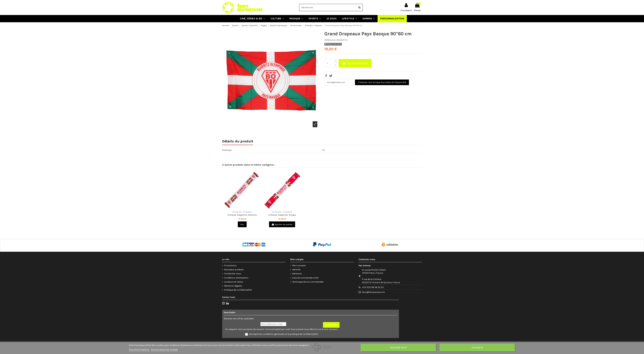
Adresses (297, 274)
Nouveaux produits (234, 270)
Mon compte (299, 266)
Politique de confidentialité (238, 290)
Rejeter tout (398, 348)
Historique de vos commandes (308, 282)
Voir (242, 224)
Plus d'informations (139, 350)
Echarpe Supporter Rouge (282, 215)
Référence (330, 40)
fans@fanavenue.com (373, 292)
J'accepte (477, 348)
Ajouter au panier (355, 63)
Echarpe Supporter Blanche (242, 215)
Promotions (230, 266)
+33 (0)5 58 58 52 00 (373, 287)
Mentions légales (233, 286)
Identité (296, 270)
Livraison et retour (234, 282)
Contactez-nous (233, 274)
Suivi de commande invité (305, 278)
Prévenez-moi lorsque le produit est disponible (382, 82)
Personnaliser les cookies (164, 350)
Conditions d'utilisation (236, 278)
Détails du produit (238, 142)
